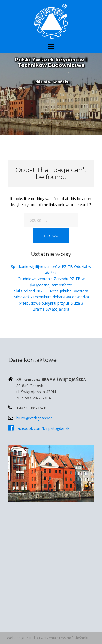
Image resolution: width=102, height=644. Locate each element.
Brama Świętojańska (51, 309)
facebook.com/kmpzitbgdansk (43, 428)
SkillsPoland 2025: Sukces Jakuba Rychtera (51, 291)
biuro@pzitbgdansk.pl (35, 418)
